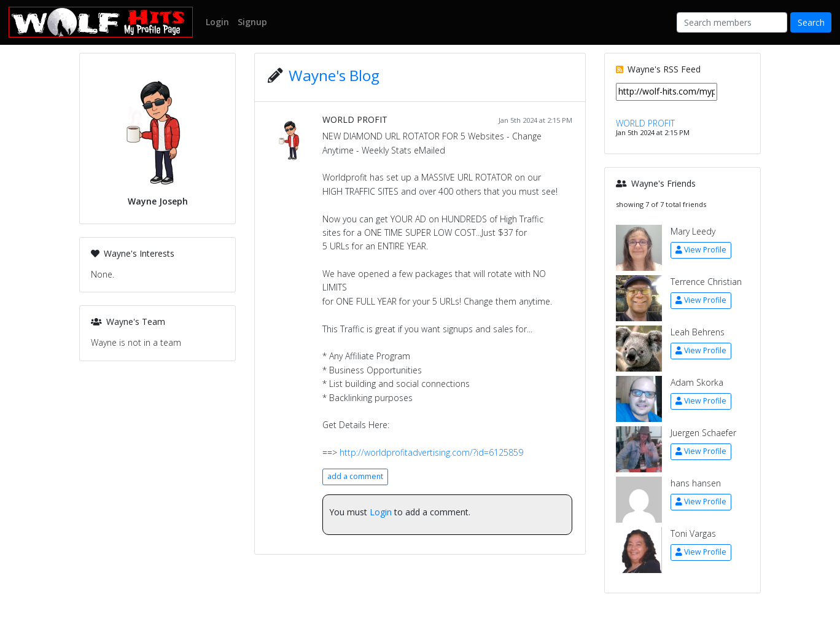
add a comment (355, 476)
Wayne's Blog (334, 75)
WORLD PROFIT (355, 119)
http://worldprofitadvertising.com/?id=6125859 (431, 452)
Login (381, 512)
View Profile (701, 250)
